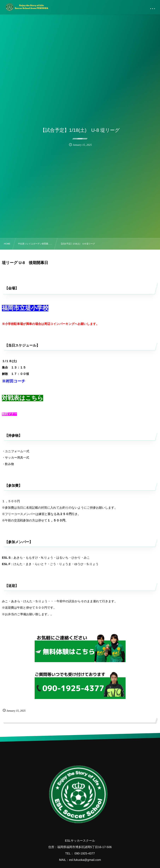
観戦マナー (9, 414)
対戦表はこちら (23, 398)
